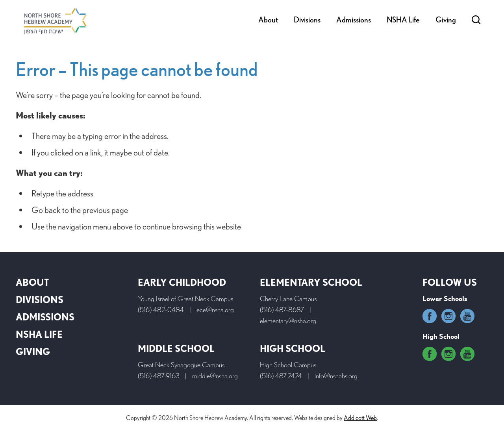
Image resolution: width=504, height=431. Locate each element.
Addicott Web (360, 418)
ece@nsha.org (215, 310)
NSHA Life (403, 20)
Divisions (307, 20)
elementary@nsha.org (288, 321)
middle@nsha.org (215, 376)
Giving (446, 20)
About (268, 20)
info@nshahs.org (336, 376)
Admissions (354, 20)
